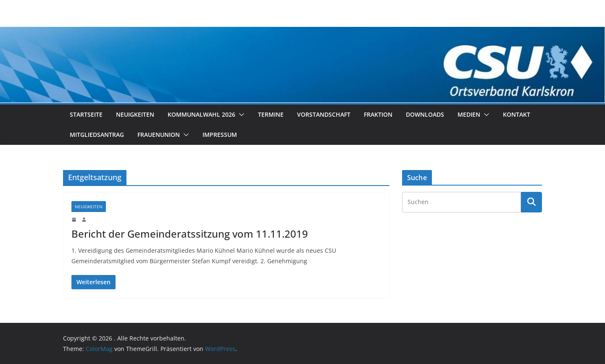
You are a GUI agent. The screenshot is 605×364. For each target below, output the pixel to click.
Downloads (425, 114)
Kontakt (517, 114)
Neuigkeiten (135, 114)
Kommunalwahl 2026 (201, 114)
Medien (469, 114)
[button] (240, 115)
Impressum (220, 135)
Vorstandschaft (324, 114)
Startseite (86, 114)
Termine (271, 114)
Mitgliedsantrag (97, 135)
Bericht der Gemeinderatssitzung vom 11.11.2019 (190, 234)
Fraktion (378, 114)
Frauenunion (159, 135)
